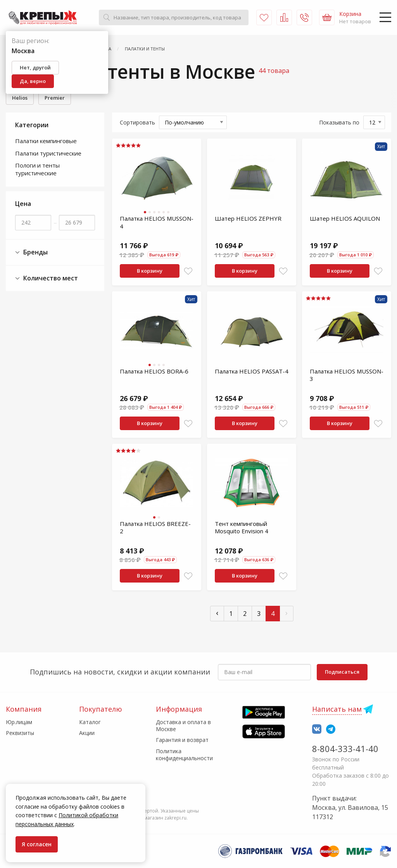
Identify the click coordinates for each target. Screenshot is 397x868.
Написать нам (337, 709)
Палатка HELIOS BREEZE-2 (155, 527)
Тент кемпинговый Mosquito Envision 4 (242, 527)
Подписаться (342, 672)
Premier (55, 98)
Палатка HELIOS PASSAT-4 (252, 371)
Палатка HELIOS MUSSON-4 (157, 222)
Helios (20, 98)
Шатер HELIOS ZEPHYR (248, 218)
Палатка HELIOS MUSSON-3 (347, 375)
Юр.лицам (19, 722)
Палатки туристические (48, 153)
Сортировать (137, 122)
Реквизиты (20, 733)
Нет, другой (35, 67)
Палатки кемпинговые (46, 141)
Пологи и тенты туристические (37, 169)
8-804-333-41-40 (345, 749)
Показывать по (339, 122)
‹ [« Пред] (217, 613)
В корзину (150, 271)
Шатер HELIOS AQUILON (345, 218)
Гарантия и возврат (182, 740)
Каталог (90, 722)
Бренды (31, 252)
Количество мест (47, 278)
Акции (87, 733)
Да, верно (33, 81)
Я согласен (37, 844)
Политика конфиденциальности (184, 755)
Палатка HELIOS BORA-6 (154, 371)
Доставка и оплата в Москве (183, 725)
